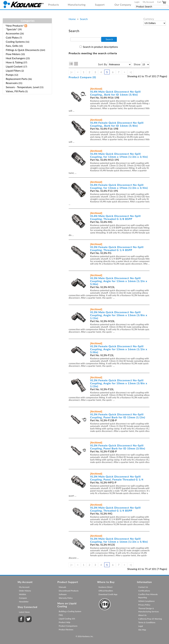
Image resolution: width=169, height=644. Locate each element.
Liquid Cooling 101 (67, 619)
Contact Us (143, 587)
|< (72, 72)
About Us (142, 615)
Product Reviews (66, 630)
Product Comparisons (68, 626)
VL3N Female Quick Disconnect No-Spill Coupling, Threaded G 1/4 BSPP (117, 248)
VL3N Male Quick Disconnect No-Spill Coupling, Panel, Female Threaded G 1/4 (117, 478)
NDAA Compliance (146, 601)
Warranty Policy (66, 598)
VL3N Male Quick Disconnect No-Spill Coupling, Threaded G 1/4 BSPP (115, 509)
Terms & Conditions (147, 622)
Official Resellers (106, 591)
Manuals (62, 587)
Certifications (144, 591)
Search (84, 19)
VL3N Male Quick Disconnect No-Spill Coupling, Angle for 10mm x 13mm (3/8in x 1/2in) (119, 315)
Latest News (24, 612)
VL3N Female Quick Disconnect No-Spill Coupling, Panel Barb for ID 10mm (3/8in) (118, 447)
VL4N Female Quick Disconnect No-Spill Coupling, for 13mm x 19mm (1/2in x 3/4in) (119, 186)
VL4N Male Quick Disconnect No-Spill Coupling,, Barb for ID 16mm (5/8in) (115, 93)
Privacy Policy (144, 605)
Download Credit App (108, 594)
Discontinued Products (69, 591)
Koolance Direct (105, 587)
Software (63, 594)
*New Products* (15, 26)
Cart (162, 2)
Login (137, 2)
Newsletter (24, 602)
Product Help (64, 622)
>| (131, 72)
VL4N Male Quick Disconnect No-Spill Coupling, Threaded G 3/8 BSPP (115, 217)
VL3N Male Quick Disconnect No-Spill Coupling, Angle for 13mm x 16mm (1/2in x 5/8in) (119, 281)
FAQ (61, 615)
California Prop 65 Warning (150, 619)
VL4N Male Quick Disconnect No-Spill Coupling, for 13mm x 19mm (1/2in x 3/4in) (119, 155)
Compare (23, 598)
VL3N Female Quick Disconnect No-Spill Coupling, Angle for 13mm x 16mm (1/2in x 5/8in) (119, 349)
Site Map (142, 630)
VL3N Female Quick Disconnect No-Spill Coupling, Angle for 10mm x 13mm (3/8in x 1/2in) (119, 383)
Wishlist (22, 594)
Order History (25, 591)
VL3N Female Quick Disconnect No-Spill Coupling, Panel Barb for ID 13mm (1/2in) (118, 416)
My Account (148, 2)
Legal (141, 626)
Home (72, 19)
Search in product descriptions (100, 47)
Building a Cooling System (70, 611)
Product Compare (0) (82, 77)
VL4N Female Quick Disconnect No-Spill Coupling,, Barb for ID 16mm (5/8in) (117, 124)
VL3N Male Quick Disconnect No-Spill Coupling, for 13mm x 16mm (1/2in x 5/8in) (119, 540)
